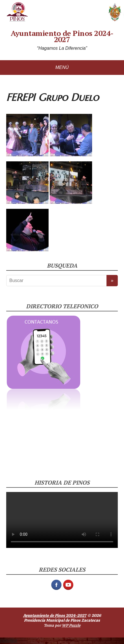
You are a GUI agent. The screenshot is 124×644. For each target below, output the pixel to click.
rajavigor (9, 640)
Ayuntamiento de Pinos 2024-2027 (62, 36)
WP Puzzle (71, 625)
